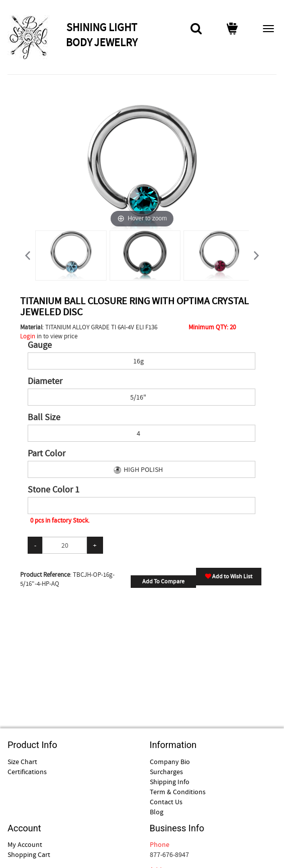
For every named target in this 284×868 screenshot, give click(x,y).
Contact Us (166, 802)
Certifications (27, 772)
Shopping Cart (29, 854)
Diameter (45, 382)
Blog (157, 812)
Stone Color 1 (54, 490)
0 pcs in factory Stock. (60, 520)
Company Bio (170, 762)
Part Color (46, 454)
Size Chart (22, 762)
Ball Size (44, 418)
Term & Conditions (178, 792)
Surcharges (166, 772)
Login (28, 336)
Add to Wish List (229, 576)
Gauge (40, 345)
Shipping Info (170, 782)
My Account (25, 844)
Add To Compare (163, 581)
